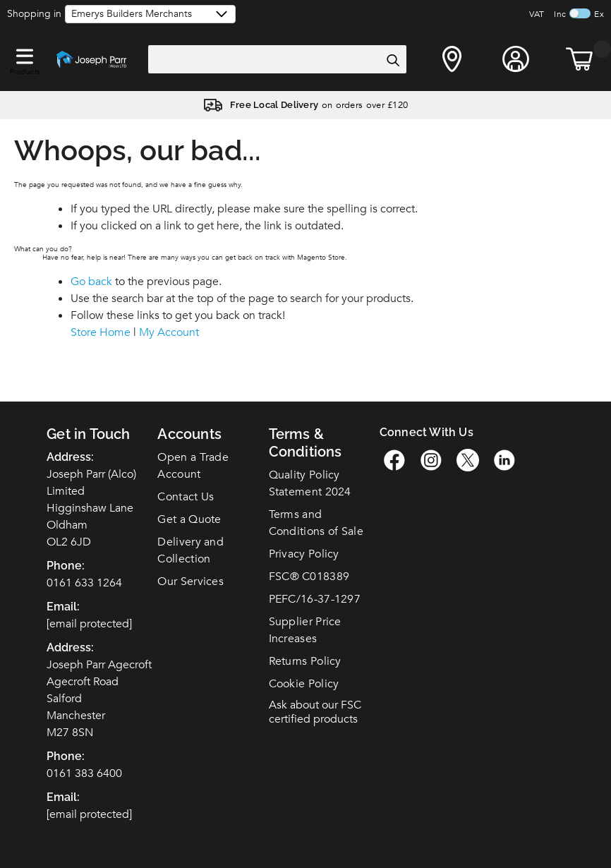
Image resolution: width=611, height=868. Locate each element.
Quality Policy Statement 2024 (310, 483)
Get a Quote (189, 519)
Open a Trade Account (193, 466)
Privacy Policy (304, 554)
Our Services (190, 581)
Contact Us (186, 497)
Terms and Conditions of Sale (316, 523)
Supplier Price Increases (305, 630)
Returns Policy (305, 661)
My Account (169, 332)
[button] (25, 54)
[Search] (392, 60)
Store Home (101, 332)
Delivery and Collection (190, 550)
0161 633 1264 (84, 583)
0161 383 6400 (84, 773)
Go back (91, 282)
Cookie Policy (304, 684)
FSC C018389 (309, 577)
